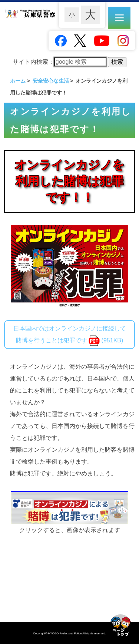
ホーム (18, 81)
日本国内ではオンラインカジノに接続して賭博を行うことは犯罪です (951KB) (70, 336)
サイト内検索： (59, 62)
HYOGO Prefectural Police (65, 633)
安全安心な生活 (51, 81)
